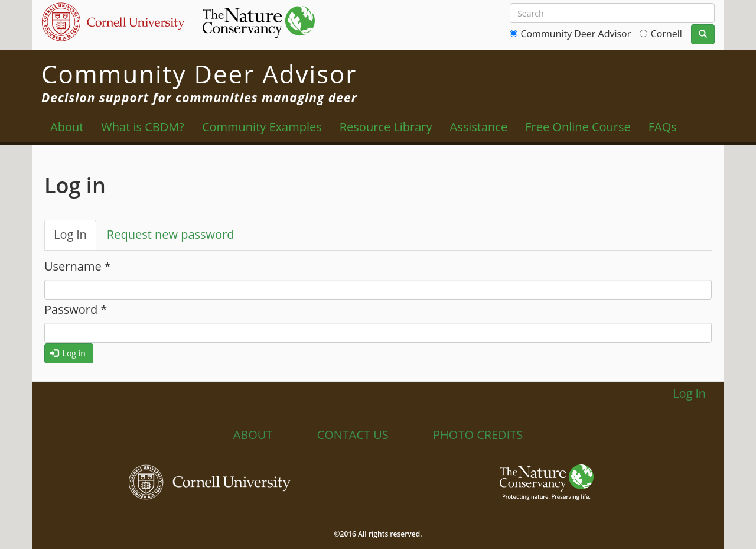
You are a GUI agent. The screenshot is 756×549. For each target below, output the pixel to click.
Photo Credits (478, 435)
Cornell (667, 34)
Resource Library (386, 127)
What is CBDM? (143, 127)
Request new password (171, 234)
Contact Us (353, 435)
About (67, 127)
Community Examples (262, 127)
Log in (75, 238)
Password (76, 309)
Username (78, 266)
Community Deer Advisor (576, 34)
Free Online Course (578, 127)
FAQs (663, 127)
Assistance (479, 127)
